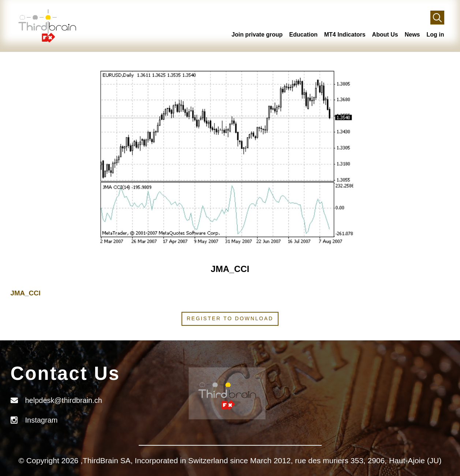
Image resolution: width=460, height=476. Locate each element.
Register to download (230, 318)
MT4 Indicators (345, 35)
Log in (435, 35)
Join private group (257, 35)
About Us (385, 35)
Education (303, 35)
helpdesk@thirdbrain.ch (64, 400)
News (412, 35)
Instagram (42, 420)
